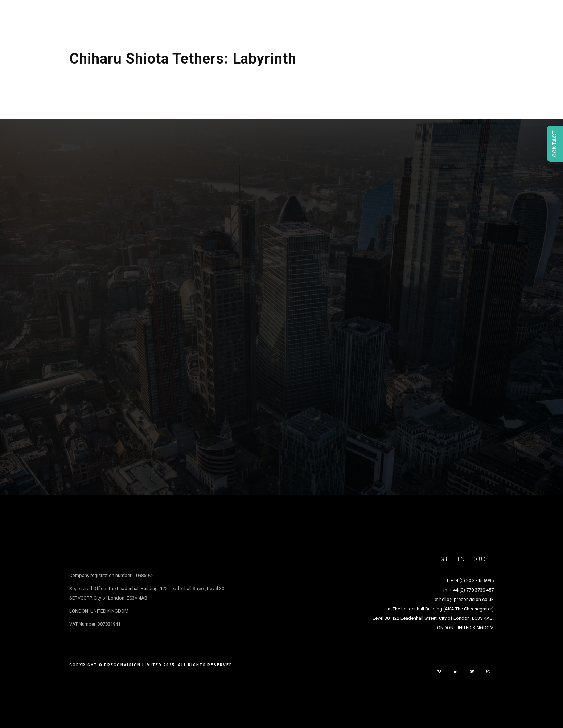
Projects (321, 17)
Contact (513, 17)
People (394, 17)
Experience (468, 17)
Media (428, 17)
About (283, 17)
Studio (359, 17)
